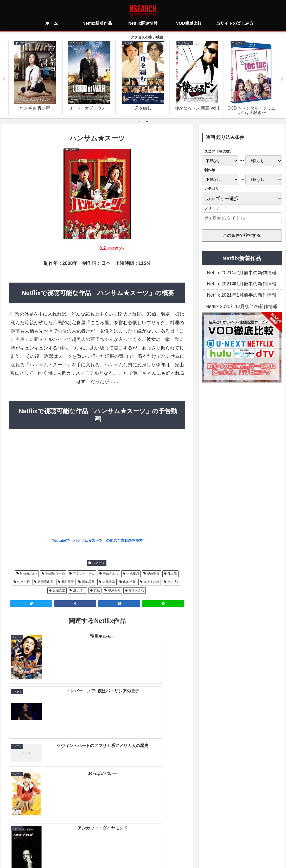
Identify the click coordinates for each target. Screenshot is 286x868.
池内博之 (174, 583)
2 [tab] (147, 122)
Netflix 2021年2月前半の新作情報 (242, 273)
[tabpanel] (35, 78)
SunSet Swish (55, 574)
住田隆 (172, 574)
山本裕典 (129, 583)
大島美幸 (109, 583)
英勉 (97, 591)
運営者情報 (183, 841)
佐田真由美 (46, 583)
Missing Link (29, 574)
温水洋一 (79, 591)
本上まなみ (151, 583)
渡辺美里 (59, 591)
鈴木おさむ (136, 591)
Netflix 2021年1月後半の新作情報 (242, 284)
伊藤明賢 (153, 574)
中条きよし (111, 574)
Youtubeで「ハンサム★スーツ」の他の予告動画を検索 (97, 541)
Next (282, 79)
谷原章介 (114, 591)
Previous (4, 79)
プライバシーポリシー (112, 841)
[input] (242, 219)
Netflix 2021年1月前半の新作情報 (242, 296)
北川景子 (68, 583)
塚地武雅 (88, 583)
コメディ (99, 563)
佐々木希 (23, 583)
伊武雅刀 (133, 574)
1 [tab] (139, 122)
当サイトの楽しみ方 (152, 841)
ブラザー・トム (84, 574)
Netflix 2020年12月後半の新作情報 (242, 307)
